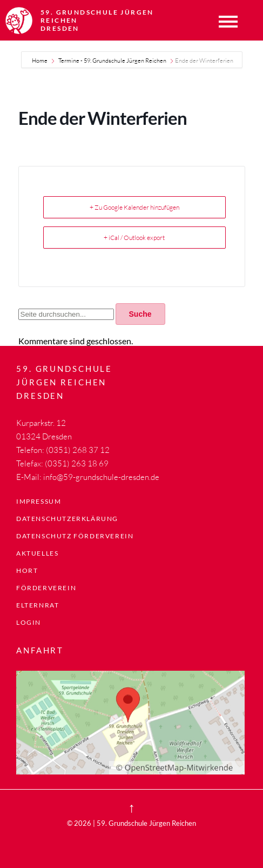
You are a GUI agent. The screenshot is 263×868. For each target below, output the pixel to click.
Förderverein (46, 588)
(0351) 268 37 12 (78, 450)
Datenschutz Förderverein (75, 536)
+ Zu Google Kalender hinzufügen (134, 207)
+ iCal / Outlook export (134, 238)
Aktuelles (37, 553)
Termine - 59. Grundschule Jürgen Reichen (112, 61)
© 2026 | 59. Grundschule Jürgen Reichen (131, 823)
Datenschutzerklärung (67, 519)
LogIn (29, 622)
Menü (228, 22)
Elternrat (38, 605)
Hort (27, 570)
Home (40, 61)
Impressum (39, 501)
